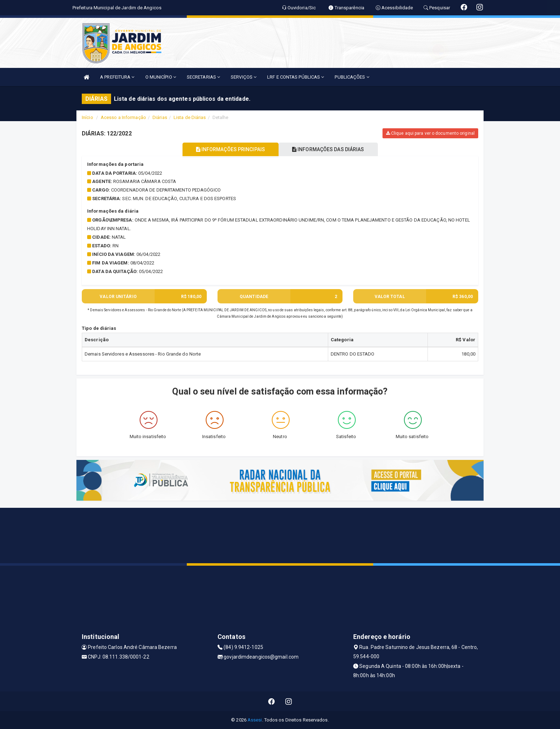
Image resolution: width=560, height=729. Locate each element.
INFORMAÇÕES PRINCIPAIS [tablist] (229, 149)
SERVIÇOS (244, 77)
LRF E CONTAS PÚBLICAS (296, 77)
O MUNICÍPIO (161, 77)
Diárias (160, 117)
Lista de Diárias (190, 117)
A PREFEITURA (117, 77)
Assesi (255, 720)
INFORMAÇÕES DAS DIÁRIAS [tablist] (330, 149)
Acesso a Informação (123, 117)
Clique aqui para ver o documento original (430, 133)
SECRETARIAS (203, 77)
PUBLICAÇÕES (352, 77)
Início (87, 117)
